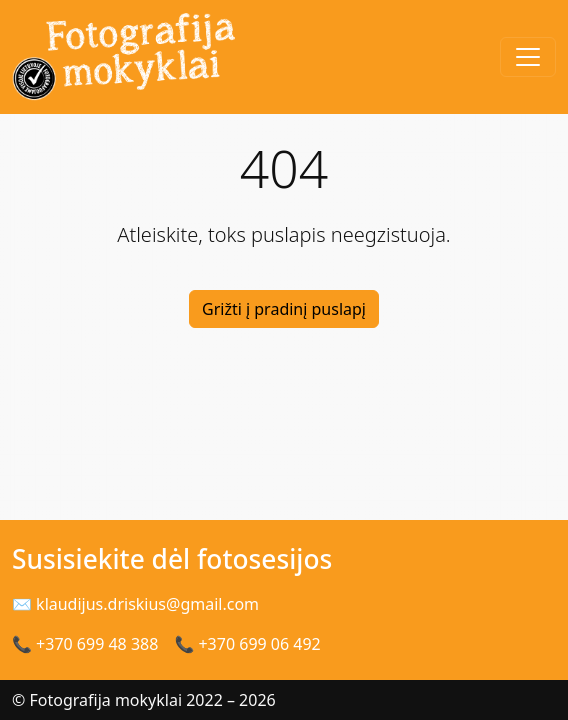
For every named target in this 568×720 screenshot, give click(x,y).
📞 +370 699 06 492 (247, 644)
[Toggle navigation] (528, 57)
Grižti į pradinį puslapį (284, 309)
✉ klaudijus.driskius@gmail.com (135, 604)
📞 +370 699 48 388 (85, 644)
